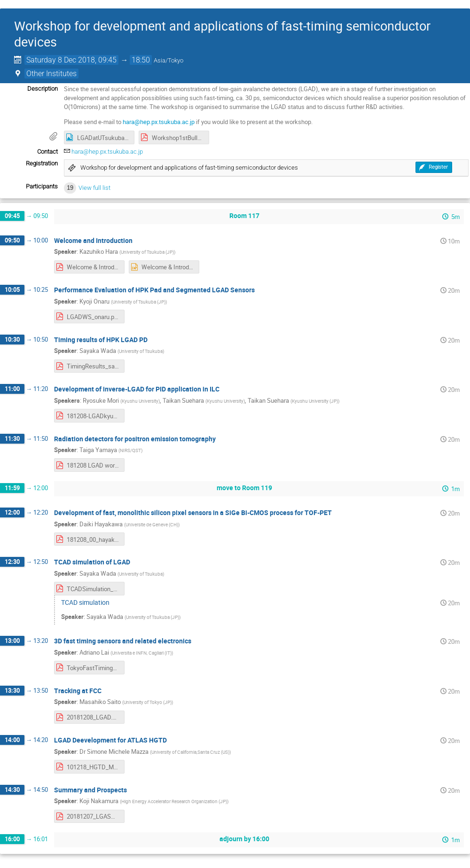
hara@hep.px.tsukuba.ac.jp (159, 122)
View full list (94, 188)
